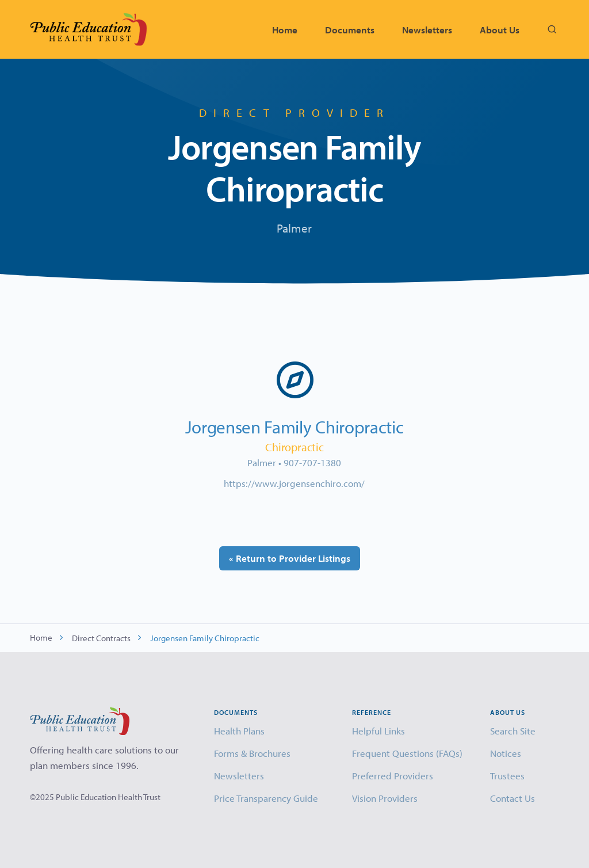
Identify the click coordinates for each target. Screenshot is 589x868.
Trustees (507, 776)
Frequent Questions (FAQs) (407, 753)
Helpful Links (378, 731)
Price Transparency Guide (266, 798)
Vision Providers (385, 798)
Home (285, 30)
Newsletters (427, 30)
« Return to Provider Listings (290, 558)
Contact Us (512, 798)
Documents (350, 30)
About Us (500, 30)
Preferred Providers (393, 776)
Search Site (513, 731)
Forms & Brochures (252, 753)
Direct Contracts (101, 638)
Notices (506, 753)
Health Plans (239, 731)
